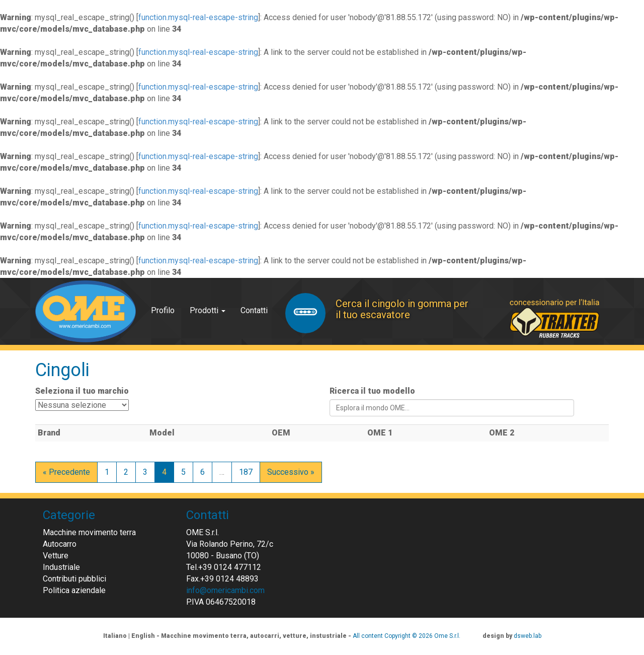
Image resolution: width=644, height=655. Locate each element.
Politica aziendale (74, 590)
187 (246, 472)
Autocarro (60, 544)
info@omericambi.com (225, 590)
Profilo (163, 310)
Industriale (61, 567)
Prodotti (208, 310)
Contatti (254, 310)
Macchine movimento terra (89, 532)
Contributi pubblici (74, 579)
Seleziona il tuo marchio (82, 391)
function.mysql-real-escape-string (198, 17)
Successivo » (291, 472)
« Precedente (66, 472)
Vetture (56, 556)
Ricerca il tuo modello (372, 391)
